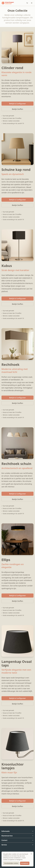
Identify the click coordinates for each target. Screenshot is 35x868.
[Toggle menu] (32, 3)
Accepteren (25, 863)
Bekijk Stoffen (17, 109)
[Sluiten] (31, 854)
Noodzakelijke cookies (11, 863)
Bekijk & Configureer (18, 104)
